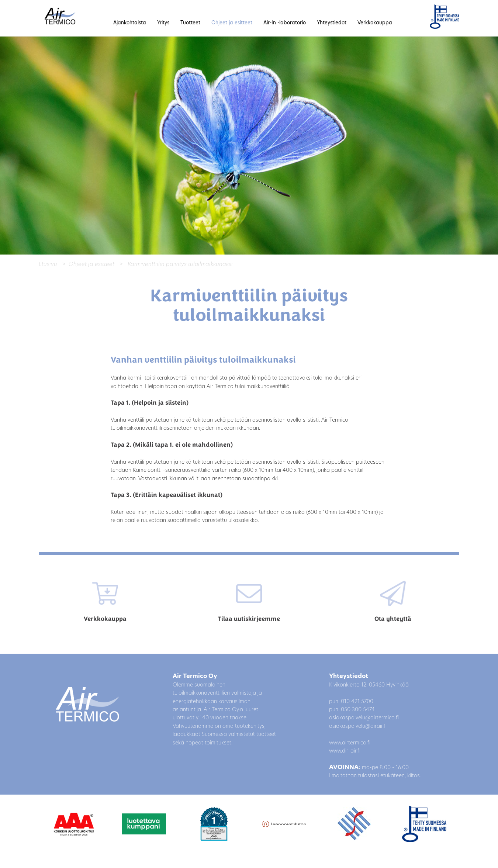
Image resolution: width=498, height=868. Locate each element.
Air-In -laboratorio (285, 23)
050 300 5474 (358, 709)
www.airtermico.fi (350, 743)
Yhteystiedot (332, 23)
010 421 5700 (357, 701)
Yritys (163, 23)
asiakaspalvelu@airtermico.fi (364, 717)
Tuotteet (190, 23)
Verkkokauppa (375, 23)
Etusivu (48, 264)
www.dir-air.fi (345, 751)
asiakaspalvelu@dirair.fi (358, 726)
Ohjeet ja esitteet (232, 23)
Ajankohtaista (130, 23)
